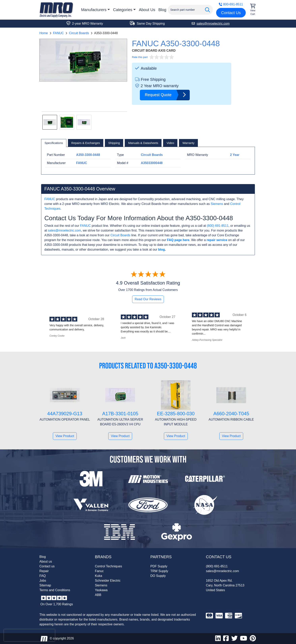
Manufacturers (94, 10)
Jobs (43, 581)
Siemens (217, 204)
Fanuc (99, 571)
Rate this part (140, 57)
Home (44, 33)
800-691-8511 (231, 4)
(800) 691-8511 (218, 226)
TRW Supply (159, 571)
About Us (147, 10)
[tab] (54, 143)
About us (46, 561)
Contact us (47, 566)
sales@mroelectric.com (64, 230)
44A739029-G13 (65, 414)
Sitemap (45, 585)
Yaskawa (101, 590)
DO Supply (158, 576)
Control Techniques (109, 566)
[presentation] (29, 635)
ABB (98, 595)
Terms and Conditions (55, 590)
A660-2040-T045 (231, 414)
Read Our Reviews (148, 299)
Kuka (99, 576)
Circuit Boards (79, 33)
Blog (162, 10)
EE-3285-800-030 (176, 414)
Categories (123, 10)
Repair (44, 571)
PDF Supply (159, 566)
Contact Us (231, 13)
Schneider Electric (108, 581)
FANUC (58, 33)
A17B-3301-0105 (120, 414)
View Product (65, 436)
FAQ (43, 576)
